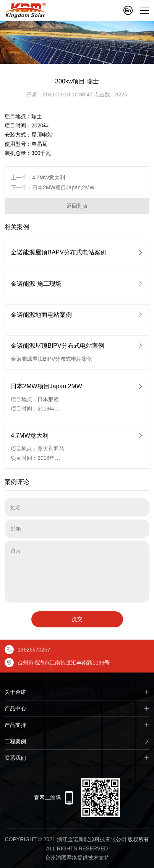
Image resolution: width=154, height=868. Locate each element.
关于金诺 (77, 692)
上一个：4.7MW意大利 (38, 178)
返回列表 (77, 206)
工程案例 (77, 741)
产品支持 (77, 725)
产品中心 (77, 708)
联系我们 (77, 758)
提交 (77, 619)
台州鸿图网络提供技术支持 (77, 858)
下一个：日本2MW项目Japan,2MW (53, 187)
